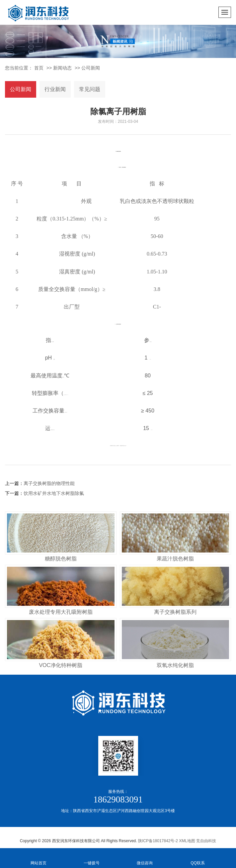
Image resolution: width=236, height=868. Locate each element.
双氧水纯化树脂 (175, 665)
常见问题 (90, 89)
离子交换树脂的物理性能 (49, 483)
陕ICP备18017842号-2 (158, 841)
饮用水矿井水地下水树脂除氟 (54, 493)
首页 (39, 68)
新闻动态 (62, 68)
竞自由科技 (206, 841)
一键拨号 (92, 858)
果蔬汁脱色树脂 (175, 559)
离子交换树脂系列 (175, 612)
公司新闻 (91, 68)
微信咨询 (145, 858)
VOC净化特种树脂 (61, 665)
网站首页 (39, 858)
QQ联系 (198, 858)
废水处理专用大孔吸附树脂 (61, 612)
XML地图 (187, 841)
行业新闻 (55, 89)
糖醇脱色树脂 (61, 559)
